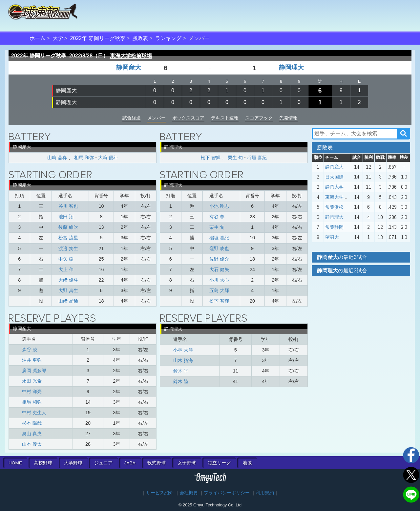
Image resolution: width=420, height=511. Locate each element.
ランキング (168, 38)
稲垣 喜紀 (257, 158)
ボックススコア (188, 118)
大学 (58, 38)
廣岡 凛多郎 (34, 371)
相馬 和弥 (84, 158)
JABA (130, 463)
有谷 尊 (217, 217)
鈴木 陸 (181, 381)
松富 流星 (68, 238)
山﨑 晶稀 (57, 158)
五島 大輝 (219, 290)
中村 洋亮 (32, 392)
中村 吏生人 (34, 413)
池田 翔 (66, 217)
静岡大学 (334, 187)
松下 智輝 (211, 158)
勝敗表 (140, 38)
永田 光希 (32, 381)
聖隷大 (332, 237)
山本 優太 (32, 444)
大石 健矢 (219, 269)
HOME (15, 463)
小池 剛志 (219, 206)
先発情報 (288, 118)
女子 (187, 463)
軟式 (157, 463)
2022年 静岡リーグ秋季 (98, 38)
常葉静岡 (334, 227)
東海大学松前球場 (131, 56)
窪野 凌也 (219, 248)
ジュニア (103, 463)
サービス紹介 (160, 493)
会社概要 (189, 493)
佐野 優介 (219, 259)
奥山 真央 (32, 434)
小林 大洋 (183, 350)
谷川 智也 (68, 206)
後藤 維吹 (68, 227)
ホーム (37, 38)
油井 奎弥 (32, 360)
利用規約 (265, 493)
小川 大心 (219, 280)
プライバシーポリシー (227, 493)
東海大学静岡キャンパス (350, 197)
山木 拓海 (183, 360)
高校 (43, 463)
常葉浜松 (334, 207)
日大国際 (334, 177)
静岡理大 (291, 67)
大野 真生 (68, 290)
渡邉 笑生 (68, 248)
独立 (219, 463)
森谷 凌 (30, 350)
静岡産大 (129, 67)
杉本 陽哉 (32, 423)
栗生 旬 (235, 158)
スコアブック (259, 118)
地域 (247, 463)
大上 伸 (66, 269)
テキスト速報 (225, 118)
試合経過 (132, 118)
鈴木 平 (181, 371)
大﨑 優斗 (108, 158)
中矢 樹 (66, 259)
